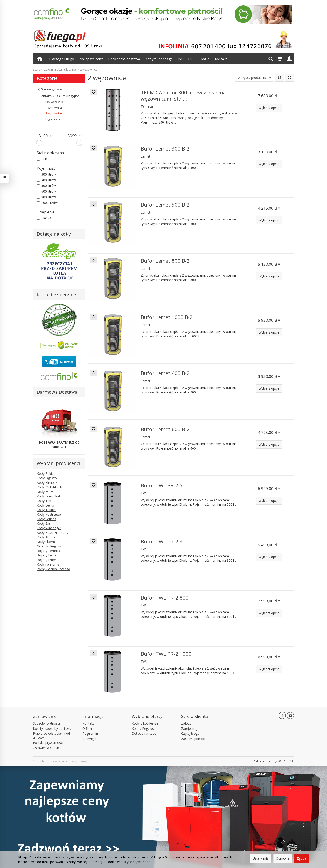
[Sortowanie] (280, 78)
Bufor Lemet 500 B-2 (165, 205)
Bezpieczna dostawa (124, 59)
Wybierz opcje (269, 108)
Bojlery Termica (48, 551)
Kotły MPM (45, 492)
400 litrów (46, 180)
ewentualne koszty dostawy (70, 761)
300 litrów (46, 174)
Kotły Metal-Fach (49, 487)
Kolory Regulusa (144, 728)
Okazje (204, 59)
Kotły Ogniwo (47, 478)
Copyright (89, 739)
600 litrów (46, 191)
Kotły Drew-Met (49, 496)
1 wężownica (54, 108)
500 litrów (46, 186)
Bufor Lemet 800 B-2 (165, 261)
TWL (144, 493)
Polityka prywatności (48, 743)
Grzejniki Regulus (49, 546)
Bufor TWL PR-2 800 (165, 598)
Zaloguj (187, 723)
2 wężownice (54, 113)
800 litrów (46, 197)
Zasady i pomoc (193, 739)
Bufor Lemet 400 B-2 (165, 373)
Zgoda (302, 858)
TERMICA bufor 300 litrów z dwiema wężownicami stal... (183, 96)
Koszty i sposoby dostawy (52, 728)
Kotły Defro (45, 505)
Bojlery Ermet (47, 560)
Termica (147, 106)
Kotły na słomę (48, 564)
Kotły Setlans (46, 519)
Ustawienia (261, 858)
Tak (42, 159)
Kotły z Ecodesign (159, 59)
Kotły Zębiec (46, 474)
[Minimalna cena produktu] (43, 136)
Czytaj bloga (190, 733)
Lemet (146, 156)
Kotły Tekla (45, 501)
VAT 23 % (186, 59)
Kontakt (221, 59)
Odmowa (283, 858)
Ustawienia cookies (47, 748)
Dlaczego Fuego (62, 59)
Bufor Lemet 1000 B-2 (167, 317)
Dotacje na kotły (144, 733)
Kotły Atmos (46, 537)
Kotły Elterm (46, 542)
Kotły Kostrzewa (49, 514)
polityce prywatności (136, 862)
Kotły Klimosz (47, 483)
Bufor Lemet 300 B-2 (165, 149)
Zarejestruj (189, 728)
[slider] (39, 143)
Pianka (44, 218)
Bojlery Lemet (47, 555)
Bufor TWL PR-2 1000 (166, 654)
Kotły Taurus (46, 510)
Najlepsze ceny (91, 59)
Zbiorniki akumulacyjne (60, 96)
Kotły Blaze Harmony (52, 533)
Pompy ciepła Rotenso (53, 569)
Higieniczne (53, 119)
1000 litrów (47, 203)
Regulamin (90, 733)
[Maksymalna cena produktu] (72, 136)
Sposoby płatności (46, 723)
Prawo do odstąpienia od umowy (51, 735)
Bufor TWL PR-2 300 (165, 541)
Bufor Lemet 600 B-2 (165, 429)
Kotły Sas (44, 523)
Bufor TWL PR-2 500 (165, 485)
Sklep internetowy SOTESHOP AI (274, 761)
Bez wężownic (54, 102)
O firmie (88, 728)
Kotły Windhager (49, 528)
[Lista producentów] (254, 78)
